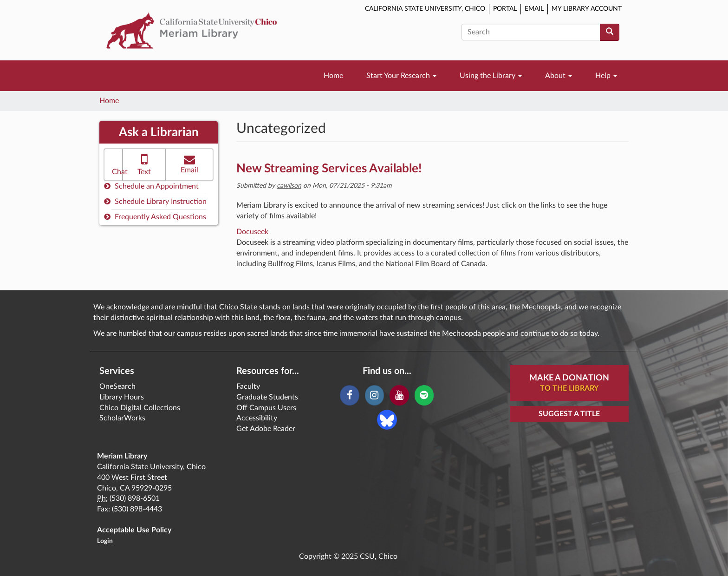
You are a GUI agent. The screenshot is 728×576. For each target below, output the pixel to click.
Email (534, 9)
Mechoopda (541, 307)
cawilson (289, 186)
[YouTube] (399, 395)
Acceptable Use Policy (134, 530)
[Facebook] (349, 395)
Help (606, 76)
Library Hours (122, 397)
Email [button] (189, 164)
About (559, 76)
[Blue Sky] (387, 419)
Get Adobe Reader (266, 429)
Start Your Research (401, 76)
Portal (505, 9)
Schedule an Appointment (151, 186)
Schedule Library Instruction (155, 201)
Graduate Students (267, 397)
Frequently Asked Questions (155, 217)
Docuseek (252, 232)
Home (333, 76)
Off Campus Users (266, 408)
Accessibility (257, 418)
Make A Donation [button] (569, 384)
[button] (113, 165)
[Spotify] (424, 395)
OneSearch (117, 386)
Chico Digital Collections (140, 408)
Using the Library (491, 76)
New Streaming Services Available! (329, 169)
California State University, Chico (425, 9)
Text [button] (144, 164)
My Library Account (587, 9)
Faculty (248, 386)
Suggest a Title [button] (569, 414)
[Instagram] (374, 395)
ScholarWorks (122, 418)
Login (105, 541)
